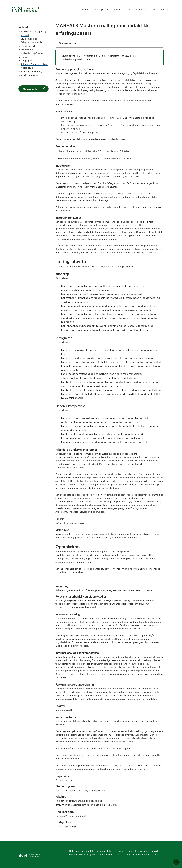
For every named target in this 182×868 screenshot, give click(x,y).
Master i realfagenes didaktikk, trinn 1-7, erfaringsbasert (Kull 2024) (95, 151)
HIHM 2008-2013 (137, 9)
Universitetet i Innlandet (111, 851)
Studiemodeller (29, 39)
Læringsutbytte (29, 46)
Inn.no (118, 9)
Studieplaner (101, 9)
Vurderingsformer (30, 75)
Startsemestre (67, 43)
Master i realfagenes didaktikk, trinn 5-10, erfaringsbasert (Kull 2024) (96, 158)
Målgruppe (26, 60)
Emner (85, 9)
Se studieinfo (30, 89)
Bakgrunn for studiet (32, 42)
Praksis (24, 57)
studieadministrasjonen (128, 854)
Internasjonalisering (31, 71)
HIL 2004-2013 (160, 9)
